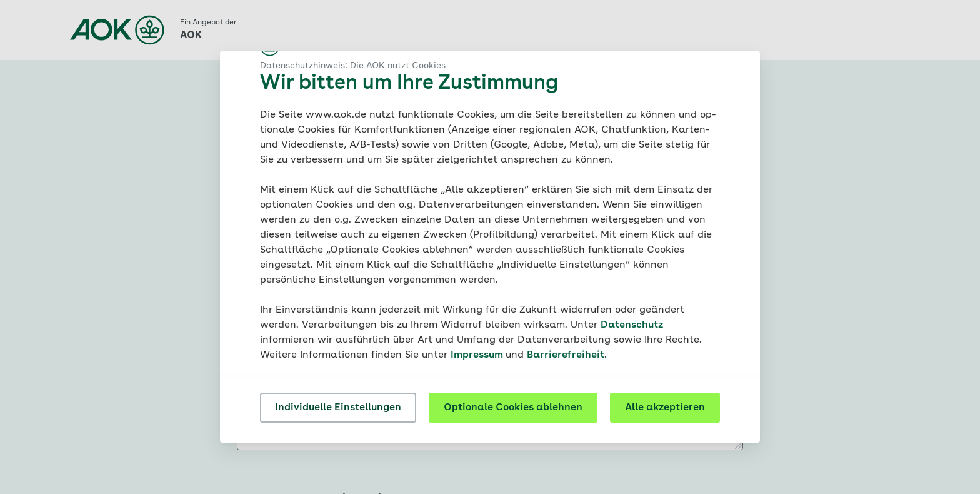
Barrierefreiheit (566, 355)
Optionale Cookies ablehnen (513, 408)
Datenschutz (632, 325)
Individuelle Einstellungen (338, 408)
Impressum (478, 355)
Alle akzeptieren (665, 408)
